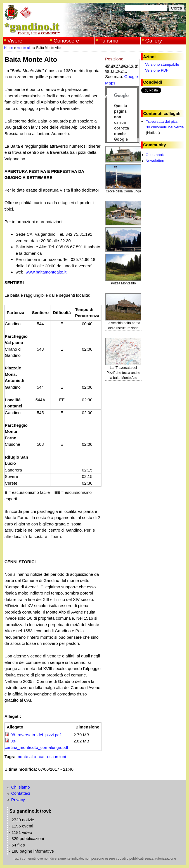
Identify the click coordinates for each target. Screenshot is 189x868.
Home (9, 48)
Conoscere (66, 41)
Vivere (15, 41)
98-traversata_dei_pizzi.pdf (36, 735)
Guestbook (154, 155)
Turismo (109, 41)
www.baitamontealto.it (46, 272)
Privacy (18, 800)
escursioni (56, 757)
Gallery (153, 41)
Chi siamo (21, 787)
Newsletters (155, 161)
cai (42, 757)
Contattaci (21, 793)
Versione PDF (157, 70)
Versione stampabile (162, 64)
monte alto (25, 48)
